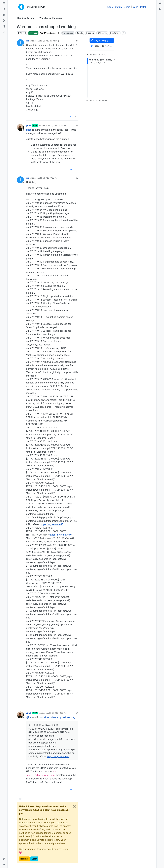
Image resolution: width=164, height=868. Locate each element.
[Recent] (4, 9)
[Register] (160, 9)
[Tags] (4, 15)
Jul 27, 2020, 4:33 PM (57, 713)
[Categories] (4, 3)
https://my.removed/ (52, 524)
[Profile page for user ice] (20, 43)
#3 (77, 178)
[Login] (160, 3)
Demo (127, 7)
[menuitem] (160, 3)
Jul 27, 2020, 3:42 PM (57, 125)
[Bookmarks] (4, 26)
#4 (77, 713)
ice (28, 41)
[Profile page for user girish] (20, 127)
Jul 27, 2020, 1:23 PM (48, 41)
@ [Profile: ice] (29, 130)
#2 (77, 125)
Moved (22, 33)
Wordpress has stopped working (58, 717)
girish (29, 125)
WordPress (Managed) (50, 33)
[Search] (4, 32)
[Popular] (4, 21)
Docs (135, 7)
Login (34, 859)
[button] (4, 859)
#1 (77, 41)
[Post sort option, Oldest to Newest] (102, 46)
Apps (110, 7)
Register (24, 859)
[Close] (74, 806)
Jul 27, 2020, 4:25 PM (48, 178)
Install (143, 7)
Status (118, 7)
